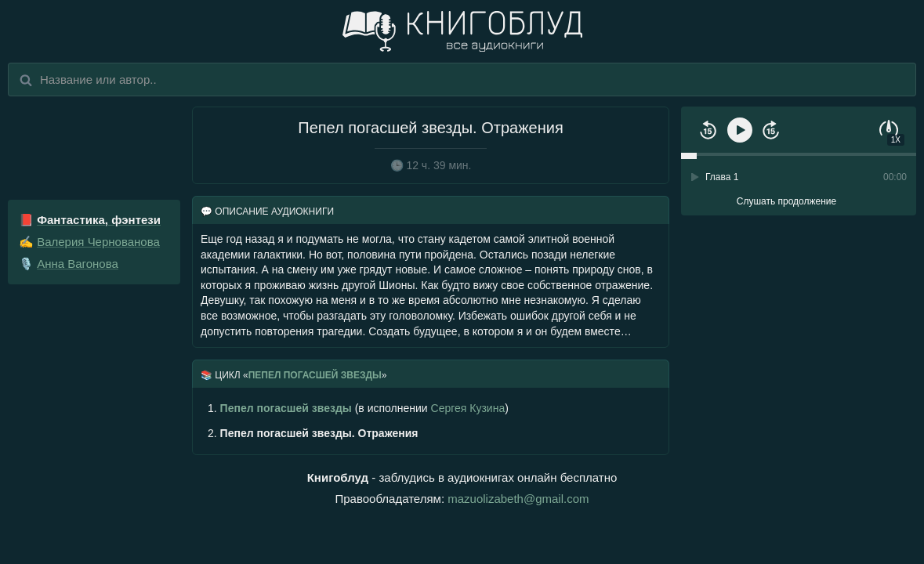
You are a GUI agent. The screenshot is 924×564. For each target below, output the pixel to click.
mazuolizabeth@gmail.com (518, 499)
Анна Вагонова (78, 264)
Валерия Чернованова (98, 242)
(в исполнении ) (358, 408)
